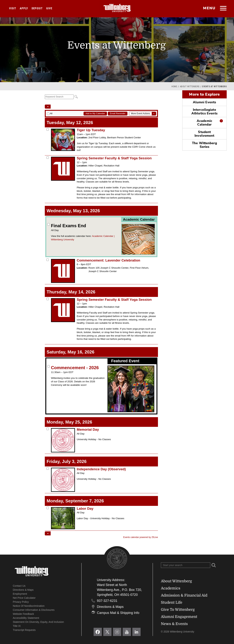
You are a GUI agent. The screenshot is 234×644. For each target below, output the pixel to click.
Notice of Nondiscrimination (29, 606)
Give (49, 8)
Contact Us (19, 586)
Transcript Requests (24, 630)
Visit (13, 8)
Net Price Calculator (24, 598)
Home (174, 86)
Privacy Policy (21, 602)
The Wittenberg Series (204, 145)
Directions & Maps (23, 590)
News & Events (174, 624)
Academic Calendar (204, 123)
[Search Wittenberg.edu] (186, 565)
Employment (20, 594)
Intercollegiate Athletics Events (204, 112)
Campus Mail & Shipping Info (118, 613)
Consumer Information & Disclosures (34, 610)
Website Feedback (23, 614)
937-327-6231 (107, 601)
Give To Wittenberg (178, 610)
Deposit (37, 8)
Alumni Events (204, 102)
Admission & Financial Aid (184, 595)
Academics (171, 588)
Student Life (172, 602)
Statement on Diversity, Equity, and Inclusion (38, 622)
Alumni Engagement (179, 617)
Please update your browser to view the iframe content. (101, 97)
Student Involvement (204, 134)
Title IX (17, 626)
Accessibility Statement (26, 618)
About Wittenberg (190, 86)
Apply (24, 8)
